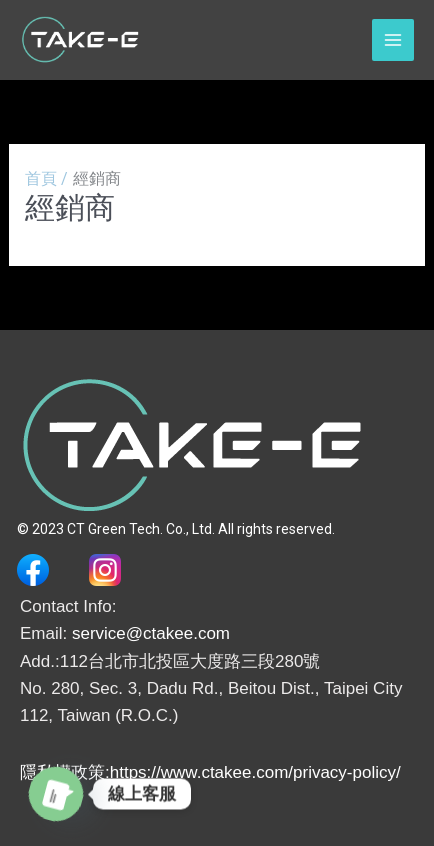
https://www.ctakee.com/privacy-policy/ (255, 772)
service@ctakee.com (151, 633)
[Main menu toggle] (393, 40)
